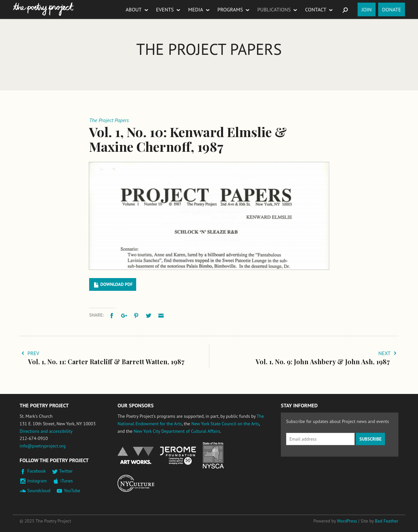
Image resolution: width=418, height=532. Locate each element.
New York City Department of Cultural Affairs (177, 431)
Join (367, 9)
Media (196, 9)
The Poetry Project (43, 9)
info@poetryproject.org (43, 446)
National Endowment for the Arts (136, 455)
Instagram (37, 481)
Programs (230, 9)
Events (165, 9)
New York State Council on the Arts (225, 424)
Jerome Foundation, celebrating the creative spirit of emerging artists (178, 456)
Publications (274, 9)
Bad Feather (387, 521)
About (134, 9)
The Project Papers (209, 49)
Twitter (66, 471)
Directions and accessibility (46, 431)
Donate (392, 9)
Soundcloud (39, 491)
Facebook (37, 471)
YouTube (72, 491)
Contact (316, 9)
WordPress (347, 521)
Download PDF (116, 284)
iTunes (67, 481)
